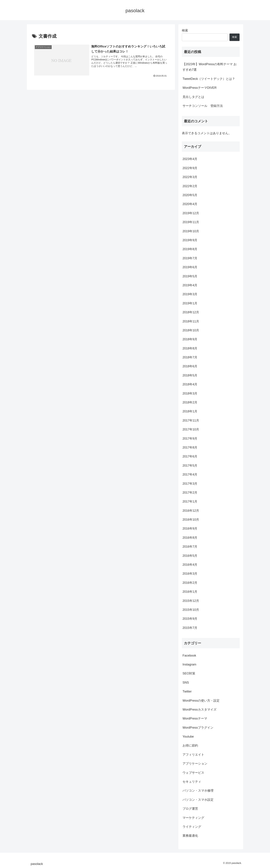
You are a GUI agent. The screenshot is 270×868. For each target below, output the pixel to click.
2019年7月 (190, 258)
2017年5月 (190, 466)
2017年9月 (190, 439)
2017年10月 (191, 429)
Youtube (188, 737)
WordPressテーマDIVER (200, 88)
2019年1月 (190, 303)
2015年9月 (190, 619)
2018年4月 (190, 384)
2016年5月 (190, 556)
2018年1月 (190, 411)
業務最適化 (190, 836)
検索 (185, 30)
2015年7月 (190, 628)
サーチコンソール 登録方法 (203, 106)
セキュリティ (192, 782)
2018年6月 (190, 366)
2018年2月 (190, 402)
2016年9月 (190, 529)
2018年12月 (191, 312)
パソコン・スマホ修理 (198, 791)
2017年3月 (190, 484)
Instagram (189, 664)
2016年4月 (190, 565)
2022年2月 (190, 186)
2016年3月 (190, 574)
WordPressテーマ (195, 718)
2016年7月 (190, 547)
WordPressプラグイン (198, 728)
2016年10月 (191, 520)
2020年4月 (190, 204)
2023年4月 (190, 159)
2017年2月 (190, 493)
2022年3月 (190, 177)
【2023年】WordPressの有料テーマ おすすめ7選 (210, 67)
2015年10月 (191, 610)
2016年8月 (190, 538)
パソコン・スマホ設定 (198, 800)
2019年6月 (190, 267)
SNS (186, 683)
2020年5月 (190, 195)
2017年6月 (190, 456)
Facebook (189, 656)
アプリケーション (195, 764)
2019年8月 (190, 249)
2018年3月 (190, 393)
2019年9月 (190, 240)
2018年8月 (190, 348)
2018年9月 (190, 339)
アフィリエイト (193, 755)
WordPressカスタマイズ (199, 710)
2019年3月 (190, 294)
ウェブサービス (193, 773)
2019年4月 (190, 285)
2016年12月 (191, 511)
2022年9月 (190, 168)
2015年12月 (191, 601)
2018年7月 (190, 357)
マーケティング (193, 818)
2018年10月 (191, 330)
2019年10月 (191, 231)
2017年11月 (191, 420)
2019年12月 (191, 213)
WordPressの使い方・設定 (201, 701)
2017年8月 (190, 448)
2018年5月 (190, 375)
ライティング (192, 827)
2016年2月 (190, 583)
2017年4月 (190, 475)
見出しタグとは (193, 97)
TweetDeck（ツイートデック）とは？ (209, 79)
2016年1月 (190, 592)
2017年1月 (190, 502)
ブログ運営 (190, 809)
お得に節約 (190, 745)
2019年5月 (190, 276)
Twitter (187, 691)
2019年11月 (191, 222)
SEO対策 (189, 673)
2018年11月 (191, 321)
